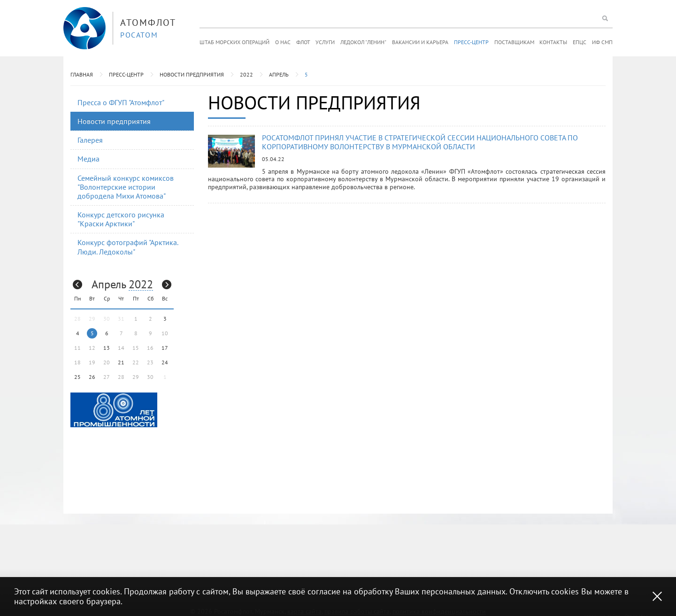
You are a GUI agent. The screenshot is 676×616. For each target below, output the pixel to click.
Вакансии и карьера (420, 42)
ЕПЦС (580, 42)
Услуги (325, 42)
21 (121, 362)
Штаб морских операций (234, 42)
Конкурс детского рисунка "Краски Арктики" (121, 219)
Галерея (90, 140)
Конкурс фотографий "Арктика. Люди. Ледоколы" (128, 247)
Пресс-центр (471, 42)
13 (107, 348)
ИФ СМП (602, 42)
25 (77, 377)
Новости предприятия (192, 74)
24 (165, 362)
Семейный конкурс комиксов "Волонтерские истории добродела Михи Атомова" (126, 187)
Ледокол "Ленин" (363, 42)
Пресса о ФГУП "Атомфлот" (121, 102)
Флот (303, 42)
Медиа (88, 159)
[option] (114, 410)
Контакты (553, 42)
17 (165, 348)
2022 (246, 74)
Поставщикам (514, 42)
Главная (82, 74)
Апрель (279, 74)
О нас (283, 42)
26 (92, 377)
